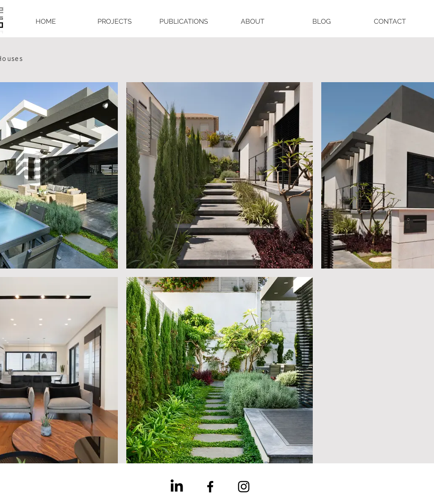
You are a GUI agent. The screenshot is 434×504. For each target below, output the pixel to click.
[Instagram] (244, 487)
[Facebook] (210, 487)
